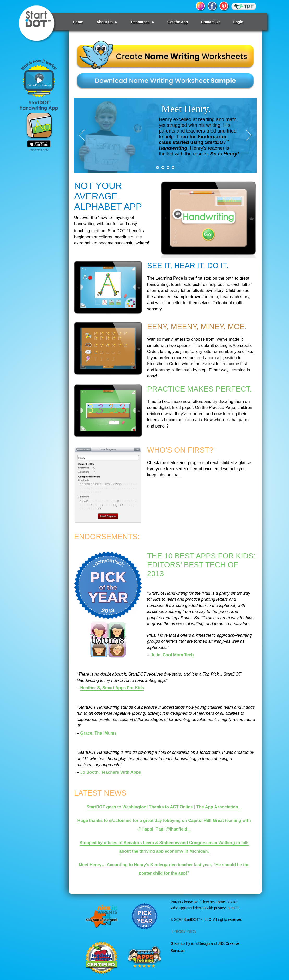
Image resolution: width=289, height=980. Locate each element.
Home (78, 22)
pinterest (224, 7)
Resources (140, 22)
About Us (105, 22)
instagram (201, 7)
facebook (212, 7)
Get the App (178, 22)
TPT (244, 7)
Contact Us (211, 22)
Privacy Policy (185, 931)
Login (238, 22)
